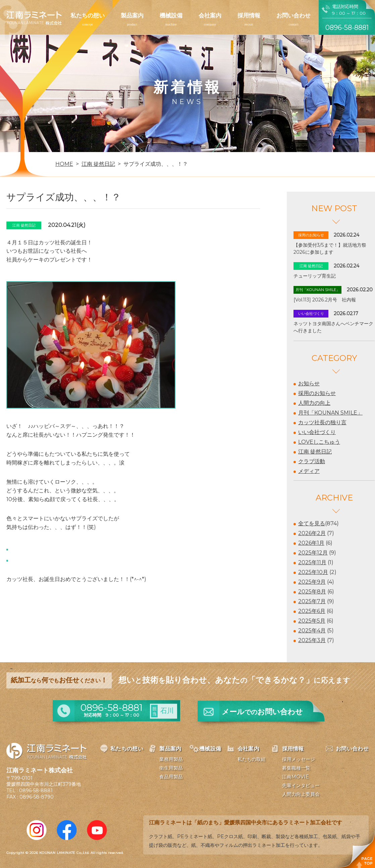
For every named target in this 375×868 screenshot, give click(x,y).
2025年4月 (312, 631)
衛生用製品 (171, 768)
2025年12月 (313, 553)
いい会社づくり (317, 432)
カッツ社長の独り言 (322, 422)
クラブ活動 (312, 461)
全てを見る (312, 523)
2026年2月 (312, 533)
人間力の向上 (314, 403)
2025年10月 (313, 572)
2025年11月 (312, 562)
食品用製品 (171, 777)
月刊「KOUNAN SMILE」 (330, 413)
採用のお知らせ (317, 393)
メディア (309, 471)
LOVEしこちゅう (319, 442)
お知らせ (309, 383)
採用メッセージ (299, 759)
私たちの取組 (252, 759)
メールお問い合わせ (262, 712)
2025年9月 (312, 582)
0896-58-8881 (36, 790)
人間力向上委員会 (301, 794)
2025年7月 (312, 601)
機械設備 (171, 15)
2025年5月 (312, 621)
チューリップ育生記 (315, 276)
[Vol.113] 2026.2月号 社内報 (325, 300)
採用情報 (249, 15)
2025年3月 (312, 640)
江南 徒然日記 (315, 452)
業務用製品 (171, 759)
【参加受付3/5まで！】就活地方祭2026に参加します (330, 249)
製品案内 (132, 15)
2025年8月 (312, 592)
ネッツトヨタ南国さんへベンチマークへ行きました (333, 327)
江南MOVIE (296, 777)
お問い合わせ (293, 15)
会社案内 (210, 15)
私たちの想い (88, 15)
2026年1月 (311, 543)
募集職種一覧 (296, 768)
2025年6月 (312, 611)
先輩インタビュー (301, 785)
